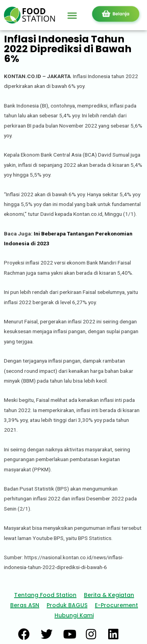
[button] (72, 15)
